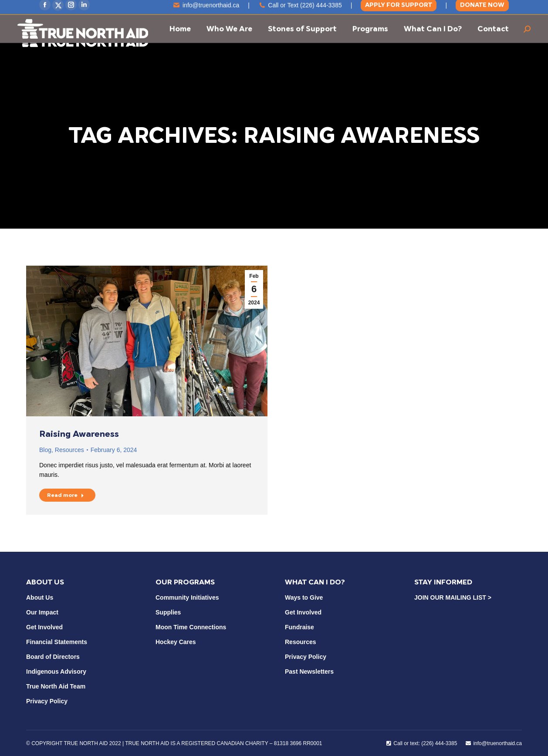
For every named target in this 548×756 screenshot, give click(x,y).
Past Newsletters (309, 672)
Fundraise (299, 627)
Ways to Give (304, 597)
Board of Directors (53, 657)
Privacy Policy (47, 701)
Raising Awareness (79, 434)
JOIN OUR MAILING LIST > (453, 597)
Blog (45, 450)
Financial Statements (57, 642)
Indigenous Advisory (56, 672)
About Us (40, 597)
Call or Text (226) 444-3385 (300, 10)
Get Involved (44, 627)
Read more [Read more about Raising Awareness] (66, 495)
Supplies (168, 612)
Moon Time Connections (191, 627)
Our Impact (42, 612)
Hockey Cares (176, 642)
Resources (69, 450)
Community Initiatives (187, 597)
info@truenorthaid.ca (206, 10)
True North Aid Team (56, 686)
